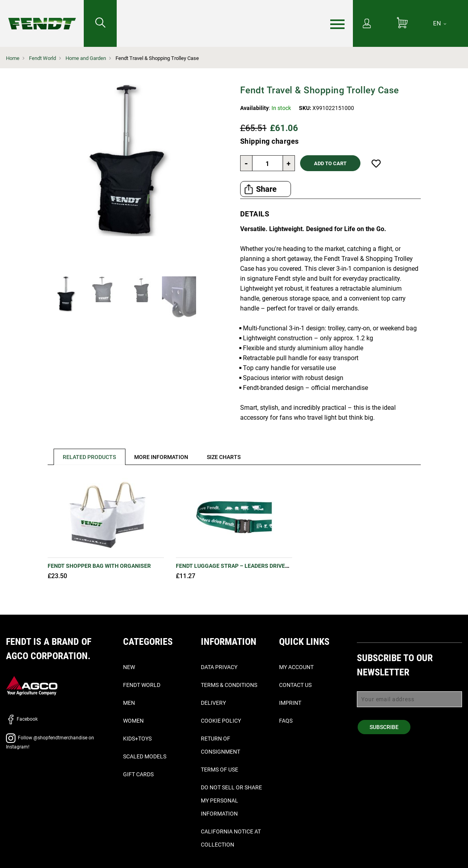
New (129, 667)
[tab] (87, 457)
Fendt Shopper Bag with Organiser (99, 566)
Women (133, 721)
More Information (162, 457)
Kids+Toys (137, 739)
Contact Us (295, 685)
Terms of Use (220, 770)
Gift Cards (138, 774)
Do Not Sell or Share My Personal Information (231, 800)
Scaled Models (145, 756)
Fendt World (42, 58)
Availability (254, 108)
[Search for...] (100, 23)
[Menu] (337, 24)
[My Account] (367, 24)
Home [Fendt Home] (13, 58)
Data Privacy (219, 667)
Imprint (290, 703)
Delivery (213, 703)
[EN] (440, 23)
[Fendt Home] (42, 16)
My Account (296, 667)
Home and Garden (86, 58)
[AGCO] (32, 685)
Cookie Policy (221, 721)
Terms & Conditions (229, 685)
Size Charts (224, 457)
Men (129, 703)
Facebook (22, 719)
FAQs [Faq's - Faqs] (286, 721)
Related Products (90, 457)
